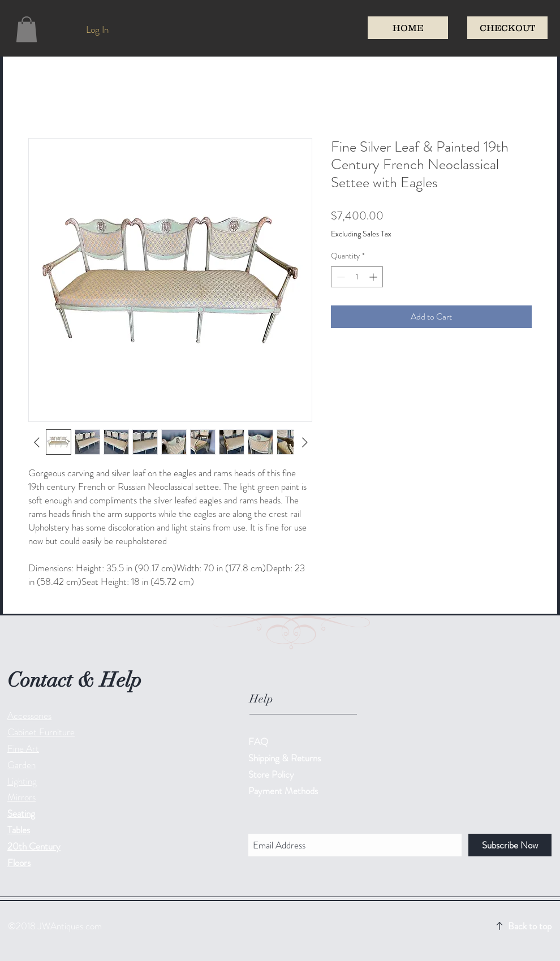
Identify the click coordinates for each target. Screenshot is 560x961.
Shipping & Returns (286, 758)
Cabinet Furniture (41, 732)
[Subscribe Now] (510, 845)
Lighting (22, 781)
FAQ (258, 742)
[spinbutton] (357, 277)
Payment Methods (284, 791)
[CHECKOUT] (507, 28)
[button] (27, 29)
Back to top (530, 926)
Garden (21, 765)
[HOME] (408, 28)
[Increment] (374, 277)
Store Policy (271, 774)
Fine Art (23, 748)
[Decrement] (340, 277)
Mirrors (21, 797)
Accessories (29, 716)
